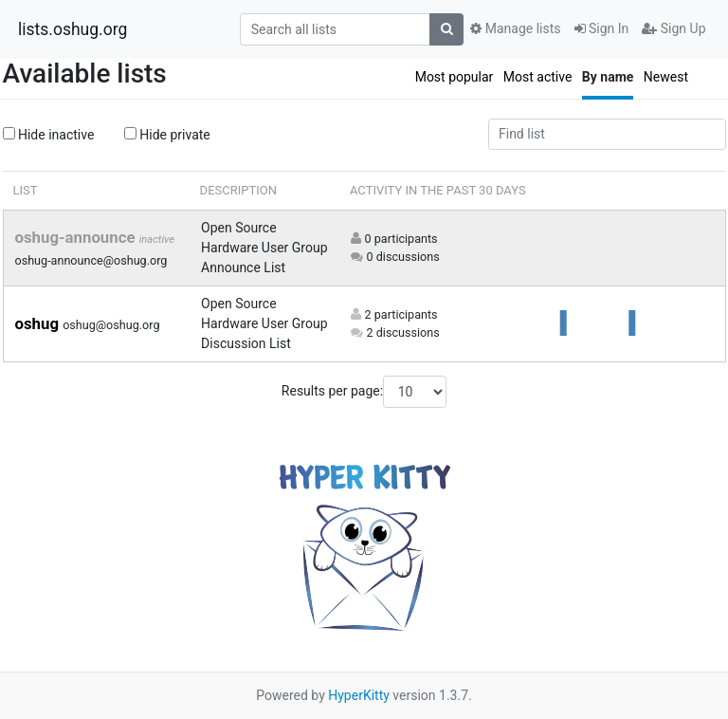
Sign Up (673, 28)
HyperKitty (359, 695)
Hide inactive (49, 135)
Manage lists (515, 28)
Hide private (167, 135)
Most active (538, 77)
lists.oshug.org (73, 29)
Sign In (602, 28)
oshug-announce (77, 237)
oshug (39, 323)
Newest (666, 77)
